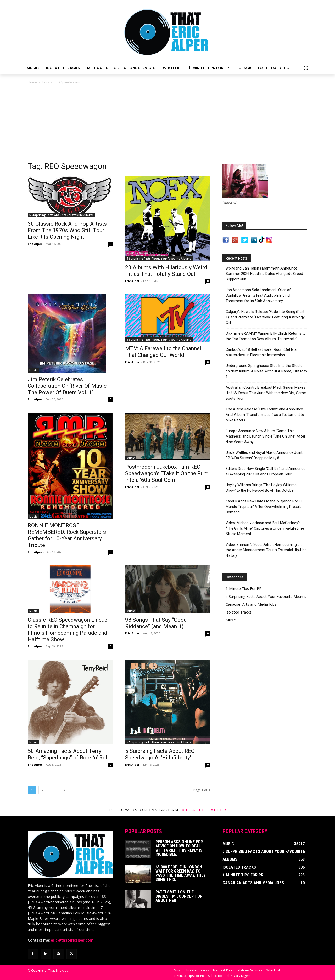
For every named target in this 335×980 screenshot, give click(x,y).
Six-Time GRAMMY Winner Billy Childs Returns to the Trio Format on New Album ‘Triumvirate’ (266, 336)
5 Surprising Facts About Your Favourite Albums (62, 215)
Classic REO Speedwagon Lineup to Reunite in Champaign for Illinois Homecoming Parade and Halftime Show (68, 630)
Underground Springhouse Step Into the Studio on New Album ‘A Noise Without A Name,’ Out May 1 (266, 371)
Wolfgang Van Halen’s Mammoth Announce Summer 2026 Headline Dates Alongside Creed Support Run (264, 274)
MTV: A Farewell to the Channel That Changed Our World (163, 352)
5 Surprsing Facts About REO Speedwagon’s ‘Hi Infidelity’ (160, 754)
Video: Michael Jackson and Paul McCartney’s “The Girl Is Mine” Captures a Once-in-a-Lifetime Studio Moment (265, 528)
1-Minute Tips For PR (244, 589)
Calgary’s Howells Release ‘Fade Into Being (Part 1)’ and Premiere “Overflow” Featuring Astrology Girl (265, 317)
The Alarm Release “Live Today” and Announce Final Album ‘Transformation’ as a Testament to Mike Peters (265, 415)
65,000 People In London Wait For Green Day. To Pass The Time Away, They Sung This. (180, 873)
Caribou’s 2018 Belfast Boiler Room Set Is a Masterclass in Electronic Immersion (261, 352)
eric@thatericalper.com (72, 940)
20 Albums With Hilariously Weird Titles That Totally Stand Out (166, 271)
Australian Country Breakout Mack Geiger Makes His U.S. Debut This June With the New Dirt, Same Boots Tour (266, 393)
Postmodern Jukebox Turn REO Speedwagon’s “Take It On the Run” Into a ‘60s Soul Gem (167, 473)
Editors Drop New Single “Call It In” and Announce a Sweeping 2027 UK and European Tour (266, 471)
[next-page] (64, 790)
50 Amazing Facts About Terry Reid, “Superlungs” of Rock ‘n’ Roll (68, 754)
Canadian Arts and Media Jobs (251, 604)
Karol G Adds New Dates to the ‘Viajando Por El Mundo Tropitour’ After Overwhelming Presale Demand (264, 507)
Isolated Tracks (239, 612)
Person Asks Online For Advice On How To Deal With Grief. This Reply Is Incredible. (179, 848)
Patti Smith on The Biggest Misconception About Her (179, 896)
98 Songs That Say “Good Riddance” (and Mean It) (156, 623)
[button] (306, 68)
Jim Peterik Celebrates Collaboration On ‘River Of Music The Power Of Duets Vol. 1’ (67, 386)
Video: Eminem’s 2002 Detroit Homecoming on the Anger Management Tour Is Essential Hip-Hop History (266, 550)
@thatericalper (204, 810)
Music (33, 370)
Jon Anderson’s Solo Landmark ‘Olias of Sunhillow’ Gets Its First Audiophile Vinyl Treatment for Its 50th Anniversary (258, 295)
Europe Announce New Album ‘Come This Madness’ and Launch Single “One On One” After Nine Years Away (266, 436)
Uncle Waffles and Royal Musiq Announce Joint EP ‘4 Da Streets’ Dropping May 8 (264, 455)
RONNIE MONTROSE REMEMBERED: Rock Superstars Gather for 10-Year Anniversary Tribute (67, 535)
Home (32, 82)
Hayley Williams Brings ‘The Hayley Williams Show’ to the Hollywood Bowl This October (261, 488)
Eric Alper (35, 244)
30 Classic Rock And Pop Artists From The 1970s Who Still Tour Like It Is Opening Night (67, 230)
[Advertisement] (167, 124)
